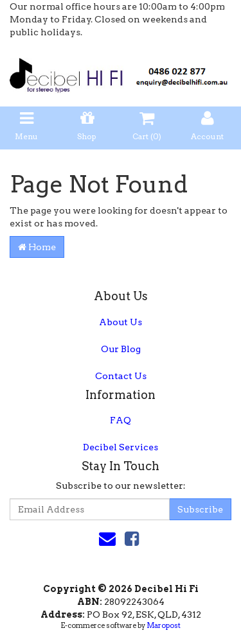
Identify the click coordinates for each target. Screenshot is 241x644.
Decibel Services (121, 447)
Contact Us (121, 376)
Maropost (164, 625)
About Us (121, 322)
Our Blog (121, 349)
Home (37, 247)
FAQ (121, 420)
